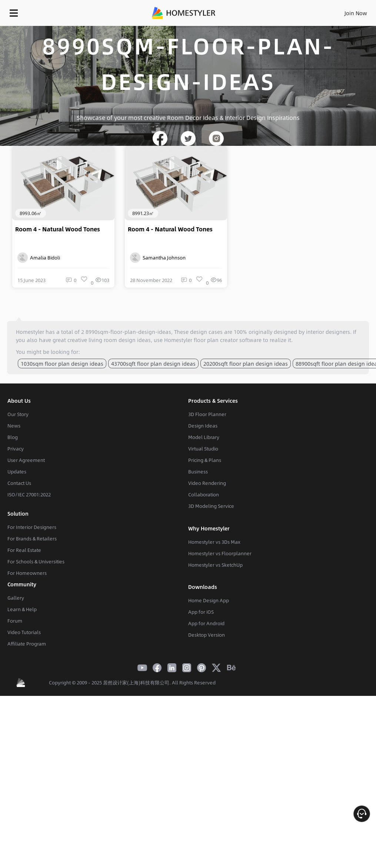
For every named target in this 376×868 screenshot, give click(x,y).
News (14, 426)
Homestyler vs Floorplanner (220, 553)
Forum (15, 621)
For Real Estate (24, 550)
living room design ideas (120, 340)
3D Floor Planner (207, 414)
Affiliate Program (27, 644)
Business (198, 472)
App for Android (206, 623)
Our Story (18, 414)
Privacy (16, 449)
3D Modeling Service (211, 506)
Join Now (356, 13)
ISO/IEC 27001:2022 (29, 495)
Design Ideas (203, 426)
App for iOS (201, 612)
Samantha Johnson (158, 258)
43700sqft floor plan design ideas (153, 363)
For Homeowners (27, 573)
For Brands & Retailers (32, 539)
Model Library (204, 437)
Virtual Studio (203, 449)
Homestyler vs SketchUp (215, 565)
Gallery (16, 598)
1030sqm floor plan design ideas (62, 363)
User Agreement (26, 460)
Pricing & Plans (205, 460)
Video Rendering (207, 483)
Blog (13, 437)
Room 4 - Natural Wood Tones (58, 229)
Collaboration (204, 495)
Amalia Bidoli (39, 258)
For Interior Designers (32, 527)
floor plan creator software (228, 340)
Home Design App (209, 600)
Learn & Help (22, 609)
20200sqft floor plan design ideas (246, 363)
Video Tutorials (24, 632)
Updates (17, 472)
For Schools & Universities (36, 562)
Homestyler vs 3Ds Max (214, 542)
